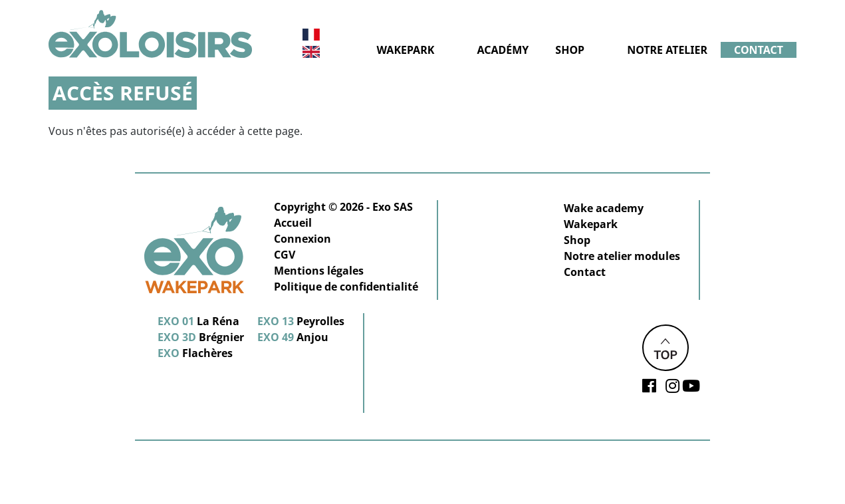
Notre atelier (667, 50)
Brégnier (201, 337)
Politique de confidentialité (346, 287)
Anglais (311, 52)
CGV (285, 255)
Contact (759, 50)
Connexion (302, 239)
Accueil (293, 223)
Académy (503, 50)
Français (311, 35)
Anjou (293, 337)
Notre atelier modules (622, 256)
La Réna (198, 321)
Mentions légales (319, 271)
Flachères (195, 353)
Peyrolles (301, 321)
